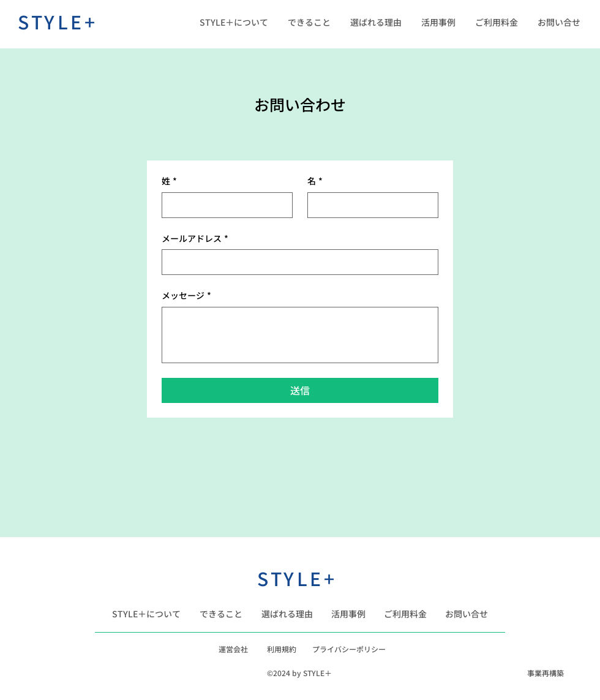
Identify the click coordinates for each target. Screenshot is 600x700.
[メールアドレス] (296, 262)
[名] (369, 205)
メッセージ (186, 296)
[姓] (223, 205)
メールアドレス (195, 239)
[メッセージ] (300, 335)
